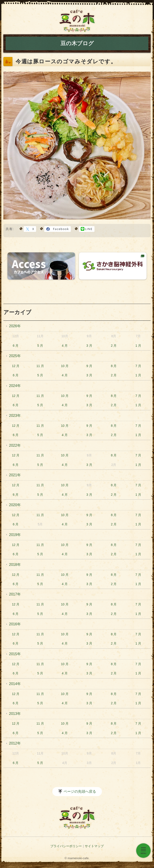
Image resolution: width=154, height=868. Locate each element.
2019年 (15, 535)
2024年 (15, 386)
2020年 (15, 505)
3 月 (89, 346)
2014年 (15, 684)
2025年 (15, 356)
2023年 (15, 416)
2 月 (114, 346)
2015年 (15, 654)
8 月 (114, 366)
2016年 (15, 624)
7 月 (138, 366)
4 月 (65, 346)
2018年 (15, 565)
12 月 (16, 366)
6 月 (16, 346)
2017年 (15, 594)
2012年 (15, 743)
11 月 (40, 366)
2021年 (15, 475)
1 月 (138, 346)
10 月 (65, 366)
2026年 (15, 326)
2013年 (15, 714)
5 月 (40, 346)
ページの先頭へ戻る (80, 791)
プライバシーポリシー (66, 846)
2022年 (15, 445)
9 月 (89, 366)
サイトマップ (94, 846)
